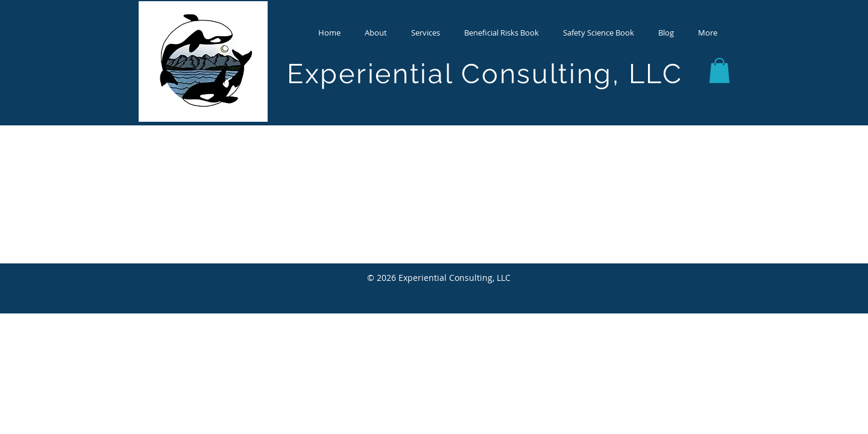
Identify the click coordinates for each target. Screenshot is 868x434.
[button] (376, 33)
